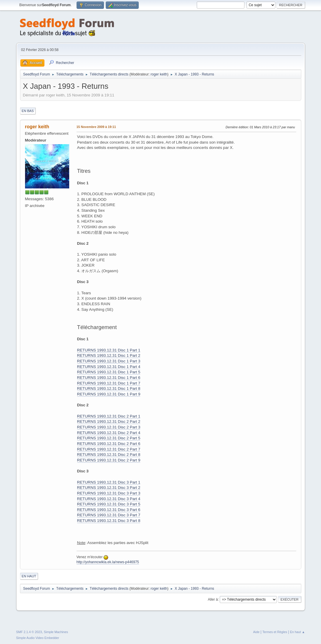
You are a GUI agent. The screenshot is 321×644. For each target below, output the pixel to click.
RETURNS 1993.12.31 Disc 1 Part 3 (109, 361)
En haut (29, 576)
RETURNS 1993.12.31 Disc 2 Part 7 (109, 449)
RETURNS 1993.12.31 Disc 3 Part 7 (109, 515)
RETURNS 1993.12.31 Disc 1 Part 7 (109, 383)
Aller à (213, 599)
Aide (257, 632)
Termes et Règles (275, 632)
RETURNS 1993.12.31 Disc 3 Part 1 (109, 482)
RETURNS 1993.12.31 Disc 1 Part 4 (109, 367)
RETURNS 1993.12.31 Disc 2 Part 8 (109, 455)
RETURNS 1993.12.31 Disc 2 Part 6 (109, 444)
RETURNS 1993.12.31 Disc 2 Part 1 (109, 416)
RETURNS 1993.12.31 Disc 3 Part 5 (109, 504)
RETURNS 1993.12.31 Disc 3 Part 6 (109, 510)
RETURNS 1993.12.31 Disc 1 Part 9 (109, 394)
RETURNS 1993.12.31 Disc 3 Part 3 (109, 493)
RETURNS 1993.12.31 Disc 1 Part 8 (109, 388)
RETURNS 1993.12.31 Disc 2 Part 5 (109, 438)
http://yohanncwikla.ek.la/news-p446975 (108, 562)
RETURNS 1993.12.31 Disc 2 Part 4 (109, 433)
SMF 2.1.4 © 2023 (29, 632)
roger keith (159, 74)
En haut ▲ (298, 632)
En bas (28, 111)
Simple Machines (56, 632)
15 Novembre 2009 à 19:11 (96, 127)
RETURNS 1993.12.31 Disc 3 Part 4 (109, 499)
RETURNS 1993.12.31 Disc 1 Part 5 (109, 372)
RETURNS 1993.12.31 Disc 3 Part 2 (109, 488)
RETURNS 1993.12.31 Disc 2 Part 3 (109, 427)
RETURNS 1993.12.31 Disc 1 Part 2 (109, 355)
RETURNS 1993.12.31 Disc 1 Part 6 (109, 378)
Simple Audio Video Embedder (38, 638)
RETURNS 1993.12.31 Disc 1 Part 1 (109, 350)
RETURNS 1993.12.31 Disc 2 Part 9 (109, 460)
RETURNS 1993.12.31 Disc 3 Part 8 (109, 521)
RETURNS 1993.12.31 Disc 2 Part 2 (109, 422)
